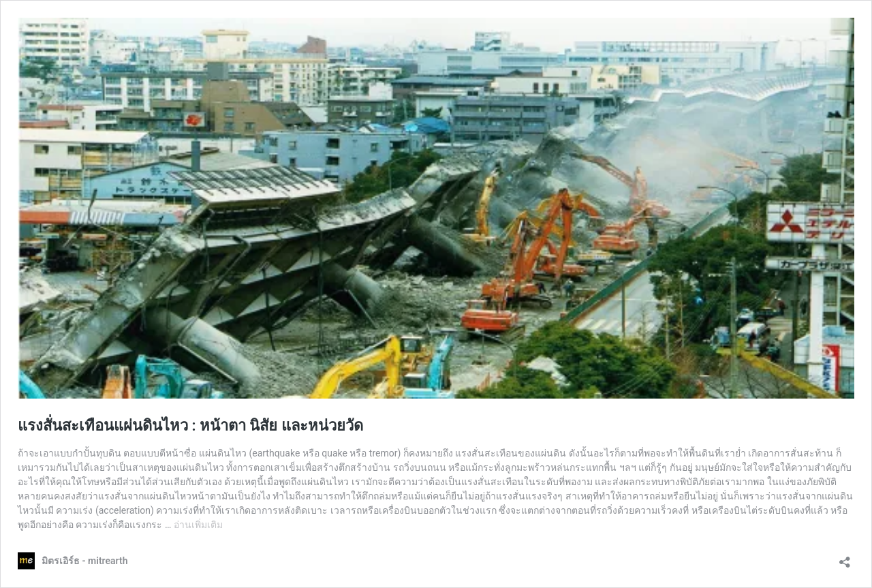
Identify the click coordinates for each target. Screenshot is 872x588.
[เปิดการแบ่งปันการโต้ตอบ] (845, 558)
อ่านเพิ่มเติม (198, 525)
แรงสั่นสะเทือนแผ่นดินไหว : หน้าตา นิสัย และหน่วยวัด (190, 425)
